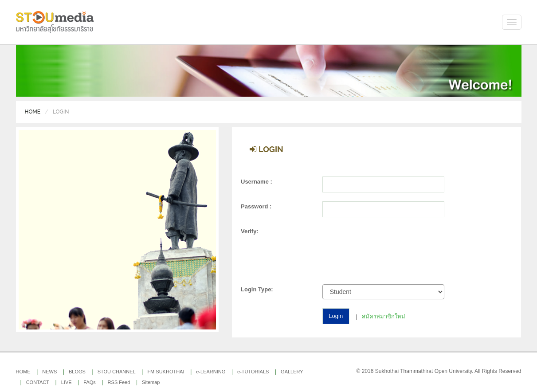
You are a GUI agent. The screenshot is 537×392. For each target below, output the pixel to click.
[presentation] (389, 254)
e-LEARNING (211, 372)
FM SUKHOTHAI (166, 372)
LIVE (67, 382)
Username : (257, 182)
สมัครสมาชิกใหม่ (384, 316)
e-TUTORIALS (253, 372)
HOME (23, 372)
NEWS (49, 372)
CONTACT (38, 382)
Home (33, 112)
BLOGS (77, 372)
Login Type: (257, 289)
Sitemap (151, 382)
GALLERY (292, 372)
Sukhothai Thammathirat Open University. (424, 371)
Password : (256, 206)
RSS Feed (119, 382)
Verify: (250, 231)
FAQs (90, 382)
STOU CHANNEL (117, 372)
